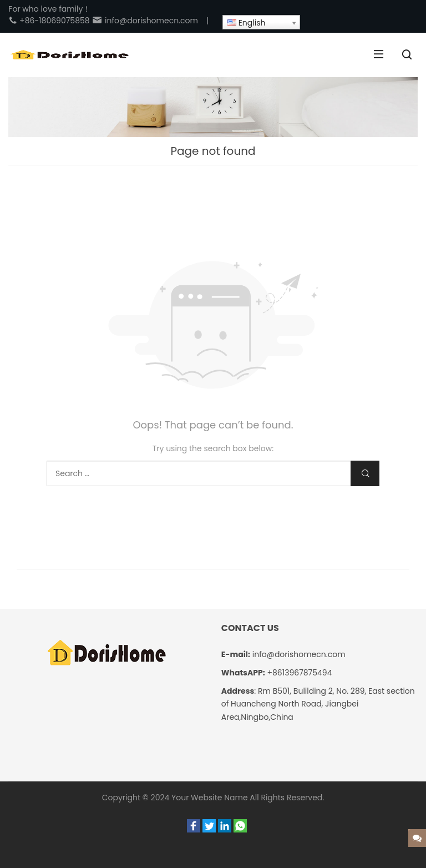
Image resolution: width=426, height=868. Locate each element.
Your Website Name (210, 798)
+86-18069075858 (49, 21)
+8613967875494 (299, 673)
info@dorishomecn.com (145, 21)
